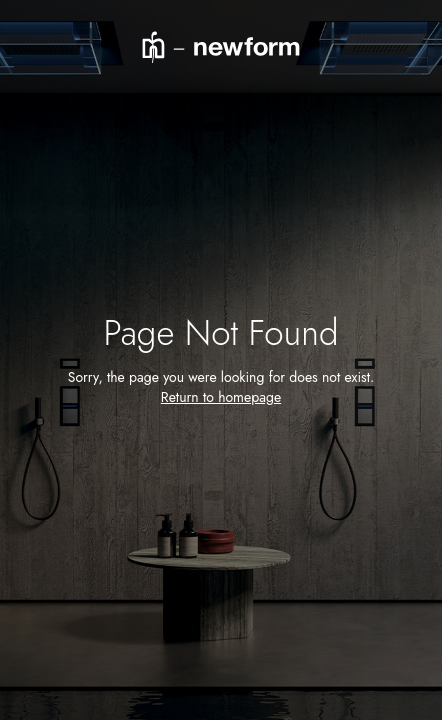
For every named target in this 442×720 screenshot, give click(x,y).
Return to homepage (221, 397)
